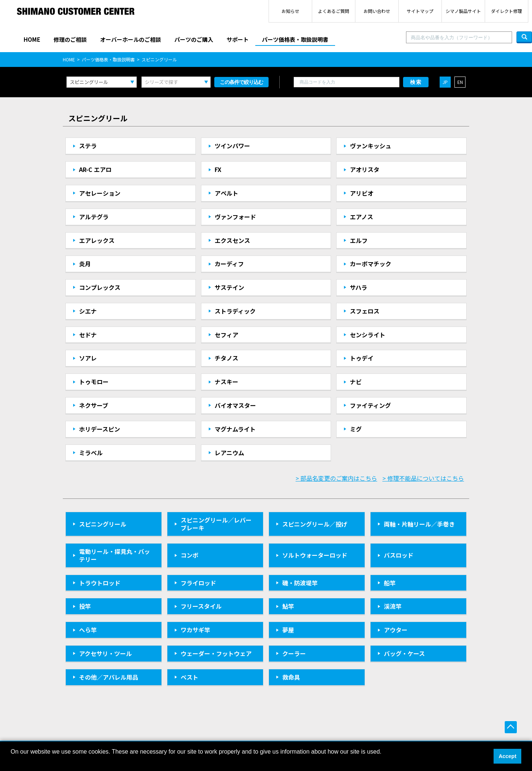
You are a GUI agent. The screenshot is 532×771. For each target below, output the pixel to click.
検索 (416, 82)
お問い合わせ (377, 11)
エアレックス (97, 240)
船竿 (390, 583)
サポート (238, 39)
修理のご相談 (70, 39)
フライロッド (198, 583)
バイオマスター (235, 405)
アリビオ (362, 193)
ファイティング (370, 405)
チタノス (226, 358)
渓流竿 (393, 606)
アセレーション (100, 193)
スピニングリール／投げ (315, 524)
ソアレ (88, 358)
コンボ (190, 555)
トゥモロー (94, 382)
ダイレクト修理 (507, 11)
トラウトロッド (100, 583)
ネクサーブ (94, 405)
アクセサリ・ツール (105, 653)
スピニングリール (103, 524)
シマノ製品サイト (463, 11)
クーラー (294, 653)
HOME (32, 39)
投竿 (85, 606)
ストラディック (235, 311)
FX (218, 169)
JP (445, 82)
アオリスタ (365, 169)
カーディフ (229, 264)
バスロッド (399, 555)
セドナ (88, 335)
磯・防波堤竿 (300, 583)
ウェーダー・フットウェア (216, 653)
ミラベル (91, 453)
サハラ (359, 287)
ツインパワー (232, 146)
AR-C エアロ (95, 169)
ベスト (190, 677)
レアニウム (229, 453)
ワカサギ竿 (195, 630)
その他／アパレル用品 (109, 677)
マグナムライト (235, 429)
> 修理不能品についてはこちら (423, 478)
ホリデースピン (100, 429)
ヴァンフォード (235, 217)
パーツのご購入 (194, 39)
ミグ (356, 429)
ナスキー (226, 382)
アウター (396, 630)
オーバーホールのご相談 (131, 39)
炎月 (85, 264)
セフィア (226, 335)
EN (460, 82)
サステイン (229, 287)
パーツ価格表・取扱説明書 (295, 39)
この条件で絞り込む (241, 82)
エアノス (362, 217)
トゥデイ (362, 358)
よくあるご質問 (334, 11)
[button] (12, 761)
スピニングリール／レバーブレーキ (216, 524)
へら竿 (88, 630)
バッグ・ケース (404, 653)
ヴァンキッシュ (371, 146)
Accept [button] (508, 756)
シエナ (88, 311)
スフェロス (365, 311)
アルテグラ (94, 217)
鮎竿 (288, 606)
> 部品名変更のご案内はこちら (336, 478)
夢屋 (288, 630)
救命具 (291, 677)
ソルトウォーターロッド (315, 555)
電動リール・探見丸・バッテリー (115, 555)
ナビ (356, 382)
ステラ (88, 146)
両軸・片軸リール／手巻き (419, 524)
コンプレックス (100, 287)
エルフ (359, 240)
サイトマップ (420, 11)
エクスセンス (232, 240)
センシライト (368, 335)
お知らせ (290, 11)
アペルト (226, 193)
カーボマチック (371, 264)
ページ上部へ (511, 727)
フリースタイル (201, 606)
